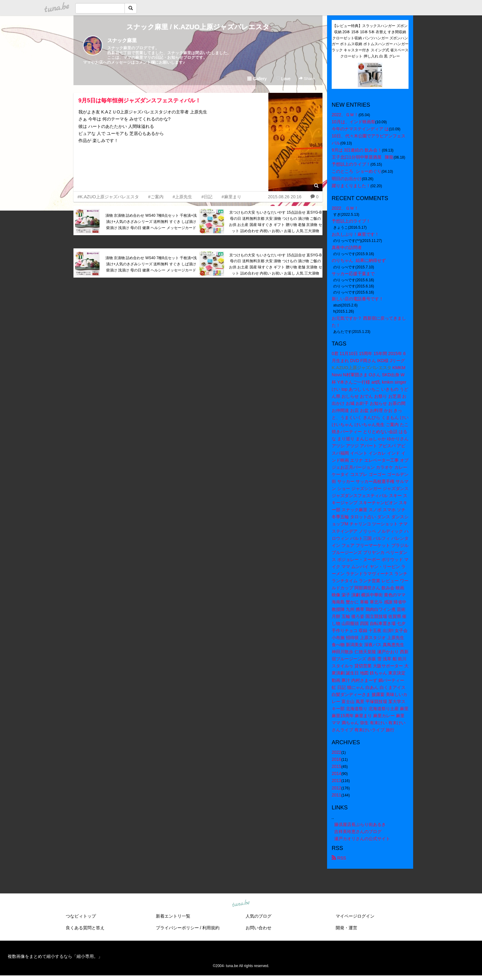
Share (307, 79)
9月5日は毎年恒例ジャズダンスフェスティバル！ (140, 101)
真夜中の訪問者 (347, 247)
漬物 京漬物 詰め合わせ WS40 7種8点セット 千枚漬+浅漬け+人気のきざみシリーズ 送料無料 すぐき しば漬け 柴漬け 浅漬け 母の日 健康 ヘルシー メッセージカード (151, 222)
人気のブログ (259, 916)
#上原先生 (182, 197)
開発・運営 (346, 928)
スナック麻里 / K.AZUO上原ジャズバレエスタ (198, 27)
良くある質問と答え (85, 928)
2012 (336, 788)
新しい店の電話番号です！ (358, 299)
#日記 (207, 197)
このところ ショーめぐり (357, 171)
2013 (336, 780)
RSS (339, 858)
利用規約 (211, 928)
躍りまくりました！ (351, 186)
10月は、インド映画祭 (354, 122)
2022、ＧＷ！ (345, 115)
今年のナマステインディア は (360, 129)
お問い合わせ (259, 928)
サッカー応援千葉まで (353, 274)
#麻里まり (231, 197)
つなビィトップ (81, 916)
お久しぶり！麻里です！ (355, 234)
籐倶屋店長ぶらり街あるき (360, 824)
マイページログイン (355, 916)
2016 (336, 759)
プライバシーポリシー (177, 928)
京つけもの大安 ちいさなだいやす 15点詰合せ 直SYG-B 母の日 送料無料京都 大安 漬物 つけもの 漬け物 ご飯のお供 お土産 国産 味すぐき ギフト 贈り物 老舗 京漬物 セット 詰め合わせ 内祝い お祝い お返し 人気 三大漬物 (276, 221)
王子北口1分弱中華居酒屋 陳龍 (363, 157)
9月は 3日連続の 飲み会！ (357, 150)
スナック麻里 (122, 40)
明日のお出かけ (347, 179)
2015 (336, 766)
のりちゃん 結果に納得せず (359, 260)
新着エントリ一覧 (173, 916)
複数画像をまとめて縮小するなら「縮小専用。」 (55, 956)
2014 (336, 773)
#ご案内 (156, 197)
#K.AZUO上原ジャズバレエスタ (108, 197)
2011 (336, 795)
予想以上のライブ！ (351, 164)
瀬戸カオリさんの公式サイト (362, 839)
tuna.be (241, 903)
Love (283, 79)
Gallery (257, 79)
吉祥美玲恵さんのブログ (358, 832)
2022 (336, 752)
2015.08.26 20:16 (284, 197)
